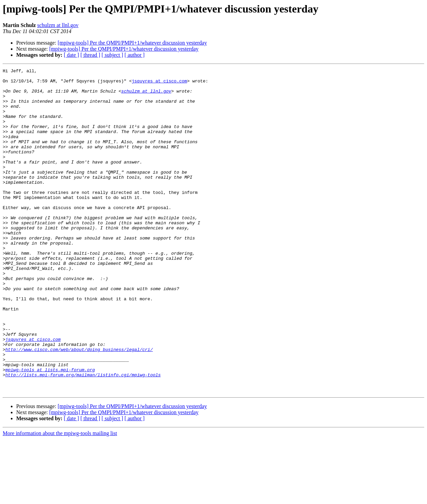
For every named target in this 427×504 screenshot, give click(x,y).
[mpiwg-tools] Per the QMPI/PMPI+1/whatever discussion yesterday (132, 43)
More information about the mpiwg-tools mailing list (60, 498)
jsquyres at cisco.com (159, 84)
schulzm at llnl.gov (58, 25)
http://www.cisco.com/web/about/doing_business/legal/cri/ (79, 406)
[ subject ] (112, 55)
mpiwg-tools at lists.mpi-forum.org (50, 430)
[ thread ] (90, 55)
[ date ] (71, 55)
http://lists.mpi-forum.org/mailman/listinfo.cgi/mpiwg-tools (83, 436)
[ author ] (135, 55)
